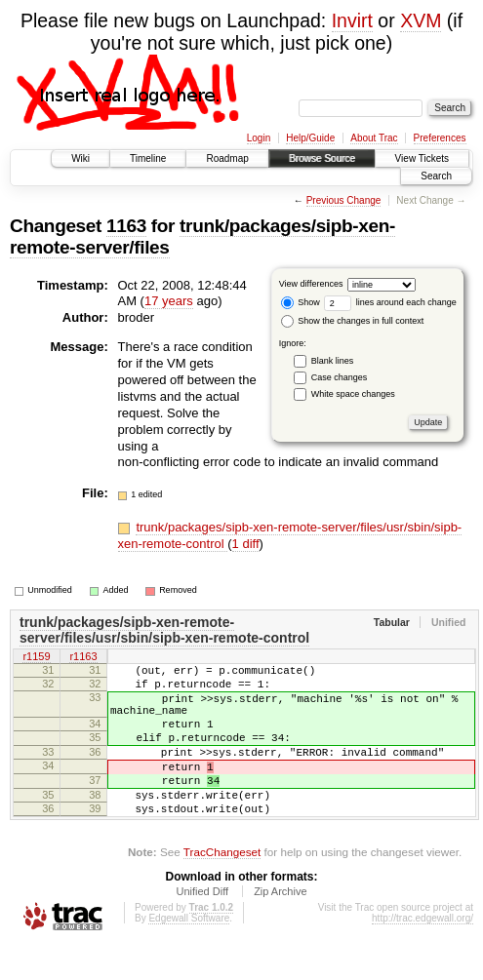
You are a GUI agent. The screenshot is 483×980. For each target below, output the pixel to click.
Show (301, 302)
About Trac (374, 138)
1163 (126, 226)
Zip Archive (280, 926)
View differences (311, 284)
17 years (169, 301)
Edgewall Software (189, 953)
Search (436, 176)
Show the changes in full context (353, 321)
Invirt (352, 20)
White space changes (353, 394)
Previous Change (344, 200)
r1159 (36, 658)
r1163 (83, 658)
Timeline (148, 158)
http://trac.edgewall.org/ (423, 953)
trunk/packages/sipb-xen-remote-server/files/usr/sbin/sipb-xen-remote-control (164, 630)
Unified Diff (202, 926)
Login (259, 138)
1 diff (246, 544)
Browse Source (322, 158)
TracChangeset (222, 887)
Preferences (440, 138)
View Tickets (422, 158)
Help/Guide (310, 138)
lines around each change (390, 302)
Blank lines (333, 361)
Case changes (340, 377)
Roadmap (227, 158)
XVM (421, 20)
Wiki (80, 158)
